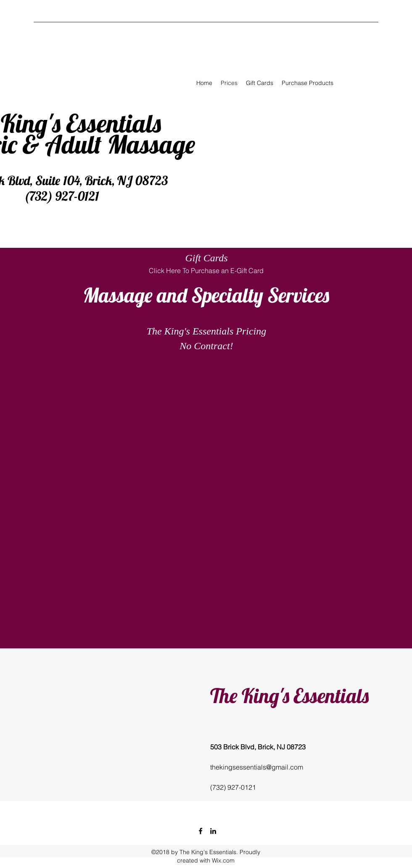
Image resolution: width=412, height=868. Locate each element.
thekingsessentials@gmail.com (257, 767)
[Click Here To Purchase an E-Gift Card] (206, 271)
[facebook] (201, 831)
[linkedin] (213, 831)
